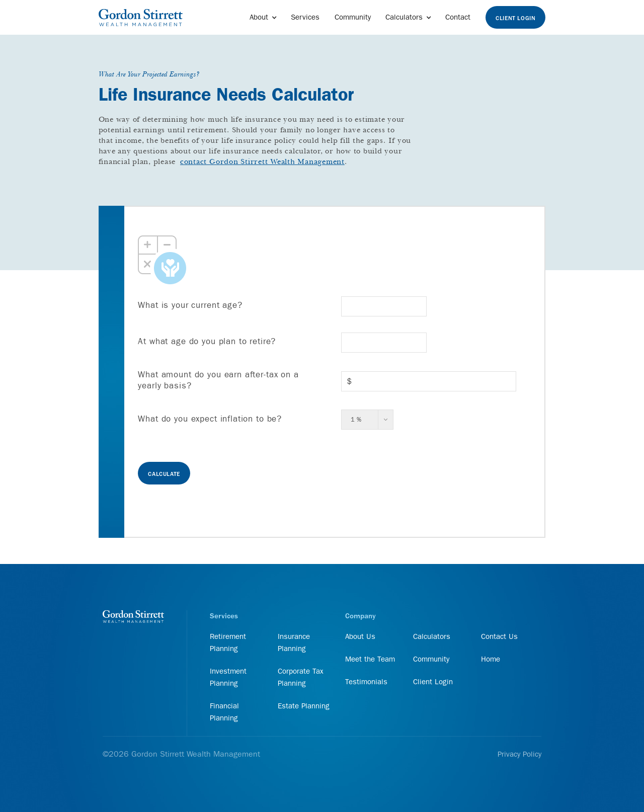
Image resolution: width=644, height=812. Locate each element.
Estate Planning (304, 706)
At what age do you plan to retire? (207, 341)
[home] (141, 18)
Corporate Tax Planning (301, 677)
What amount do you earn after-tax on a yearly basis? (218, 380)
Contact (458, 17)
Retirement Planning (228, 642)
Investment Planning (228, 677)
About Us (360, 636)
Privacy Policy (519, 754)
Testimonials (366, 682)
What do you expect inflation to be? (210, 419)
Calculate (164, 474)
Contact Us (499, 636)
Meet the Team (370, 659)
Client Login (515, 18)
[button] (263, 18)
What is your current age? (190, 305)
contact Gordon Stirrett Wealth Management (262, 161)
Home (491, 659)
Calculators (432, 636)
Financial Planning (224, 712)
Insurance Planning (294, 642)
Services (305, 17)
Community (353, 17)
